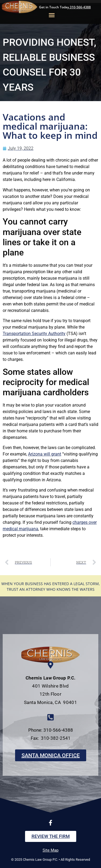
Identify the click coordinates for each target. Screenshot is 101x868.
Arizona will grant (45, 454)
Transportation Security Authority (34, 334)
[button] (52, 15)
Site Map (50, 850)
